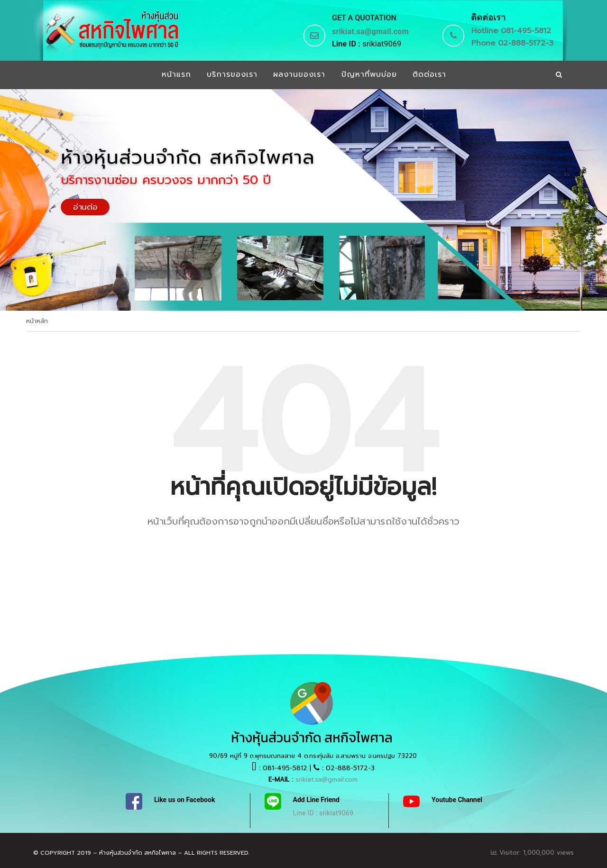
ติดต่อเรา (430, 75)
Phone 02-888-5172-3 (512, 43)
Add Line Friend (316, 800)
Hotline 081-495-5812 (511, 31)
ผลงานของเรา (299, 75)
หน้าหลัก (37, 321)
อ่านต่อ (85, 207)
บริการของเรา (232, 75)
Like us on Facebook (184, 800)
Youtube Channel (457, 800)
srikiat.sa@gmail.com (370, 32)
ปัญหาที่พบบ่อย (369, 75)
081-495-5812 (285, 768)
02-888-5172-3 (350, 768)
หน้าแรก (175, 75)
